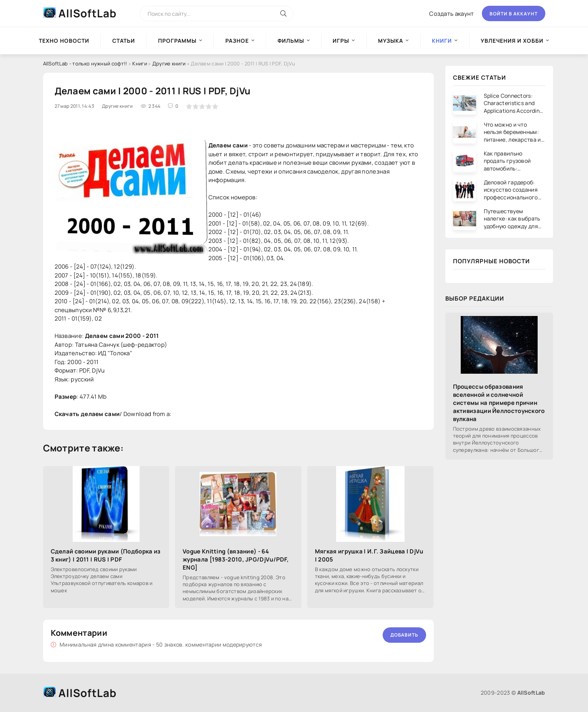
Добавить (404, 635)
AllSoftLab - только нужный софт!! (85, 64)
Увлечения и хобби (512, 41)
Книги (140, 64)
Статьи (124, 41)
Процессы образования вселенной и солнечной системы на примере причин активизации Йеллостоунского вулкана (499, 403)
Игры (341, 41)
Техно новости (64, 41)
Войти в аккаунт (514, 14)
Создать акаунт (451, 14)
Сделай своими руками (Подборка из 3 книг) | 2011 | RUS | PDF (106, 555)
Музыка (391, 41)
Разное (237, 41)
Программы (177, 41)
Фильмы (291, 41)
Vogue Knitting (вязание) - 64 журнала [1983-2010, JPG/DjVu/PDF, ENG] (236, 559)
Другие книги (169, 64)
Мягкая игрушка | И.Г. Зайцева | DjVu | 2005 (369, 555)
